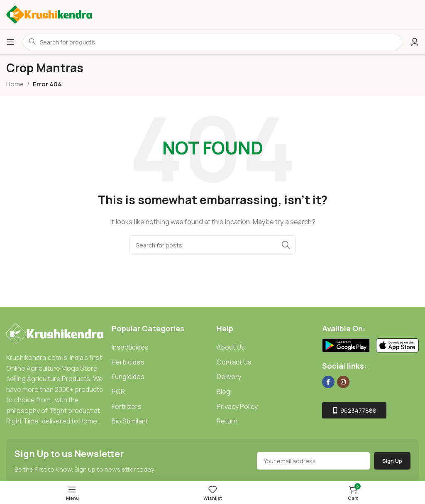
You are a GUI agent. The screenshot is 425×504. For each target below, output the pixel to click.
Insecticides (130, 347)
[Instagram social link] (343, 382)
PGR (118, 391)
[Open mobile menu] (10, 42)
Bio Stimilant (130, 421)
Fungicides (128, 377)
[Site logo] (49, 14)
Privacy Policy (237, 406)
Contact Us (234, 362)
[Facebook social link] (328, 382)
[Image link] (55, 333)
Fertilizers (127, 406)
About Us (231, 347)
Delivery (229, 377)
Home (15, 84)
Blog (223, 391)
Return (227, 421)
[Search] (212, 245)
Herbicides (128, 362)
